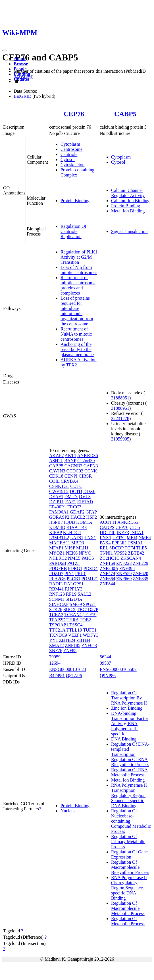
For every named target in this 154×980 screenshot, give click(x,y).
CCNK (91, 471)
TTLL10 (74, 630)
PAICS (88, 558)
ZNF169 (107, 563)
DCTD (76, 491)
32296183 (23, 76)
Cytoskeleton (72, 165)
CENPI (71, 476)
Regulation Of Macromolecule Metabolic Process (128, 908)
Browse (21, 64)
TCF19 (90, 615)
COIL (54, 481)
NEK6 (72, 553)
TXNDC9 (58, 635)
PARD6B (58, 563)
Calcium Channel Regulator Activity (128, 193)
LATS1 (77, 538)
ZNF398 (127, 568)
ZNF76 (56, 651)
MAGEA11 (60, 543)
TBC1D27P (87, 609)
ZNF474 (107, 574)
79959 (55, 657)
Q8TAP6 (74, 676)
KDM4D (57, 527)
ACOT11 (108, 522)
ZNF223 (124, 563)
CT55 (135, 527)
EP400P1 (58, 507)
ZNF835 (140, 579)
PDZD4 (91, 568)
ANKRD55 (128, 522)
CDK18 (56, 476)
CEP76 (74, 114)
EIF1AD (85, 502)
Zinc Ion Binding (127, 708)
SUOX (70, 609)
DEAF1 (56, 497)
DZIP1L (57, 502)
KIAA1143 (77, 527)
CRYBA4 (70, 481)
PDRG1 (75, 568)
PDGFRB (58, 568)
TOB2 (86, 620)
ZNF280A (109, 568)
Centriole (69, 154)
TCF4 (130, 548)
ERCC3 (74, 507)
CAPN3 (91, 466)
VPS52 (120, 553)
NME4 (145, 538)
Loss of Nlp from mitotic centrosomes (79, 270)
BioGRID (22, 96)
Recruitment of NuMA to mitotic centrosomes (76, 334)
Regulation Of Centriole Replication (73, 231)
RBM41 (57, 589)
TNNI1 (106, 553)
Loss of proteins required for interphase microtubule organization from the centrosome (77, 311)
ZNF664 (107, 579)
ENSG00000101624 (68, 669)
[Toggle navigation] (5, 50)
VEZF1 (75, 635)
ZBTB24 (67, 640)
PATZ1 (74, 563)
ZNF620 (140, 574)
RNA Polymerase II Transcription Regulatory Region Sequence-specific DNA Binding (129, 795)
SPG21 (89, 604)
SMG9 (76, 604)
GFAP (91, 512)
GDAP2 (77, 512)
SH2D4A (74, 599)
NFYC (85, 553)
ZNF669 (124, 579)
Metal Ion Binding (128, 211)
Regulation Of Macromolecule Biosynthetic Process (130, 867)
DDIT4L (108, 532)
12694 (55, 663)
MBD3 (78, 543)
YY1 (54, 640)
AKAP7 (57, 455)
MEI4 (132, 538)
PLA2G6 (57, 579)
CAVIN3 (57, 471)
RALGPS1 (74, 584)
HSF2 (92, 517)
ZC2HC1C (110, 558)
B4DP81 (57, 676)
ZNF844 (107, 584)
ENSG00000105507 (118, 669)
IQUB (69, 522)
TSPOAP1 (59, 625)
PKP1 (80, 574)
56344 (105, 657)
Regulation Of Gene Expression (129, 854)
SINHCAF (59, 604)
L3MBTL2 (59, 538)
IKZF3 (123, 532)
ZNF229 (140, 563)
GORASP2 (59, 517)
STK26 (56, 609)
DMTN (71, 497)
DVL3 (85, 497)
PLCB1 (74, 579)
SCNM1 (57, 599)
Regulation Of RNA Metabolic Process (129, 772)
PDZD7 (56, 574)
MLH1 (82, 548)
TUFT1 (90, 630)
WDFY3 (90, 635)
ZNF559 (124, 574)
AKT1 (71, 455)
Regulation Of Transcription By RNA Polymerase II (129, 698)
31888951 (120, 398)
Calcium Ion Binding (130, 201)
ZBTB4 (83, 640)
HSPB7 (56, 522)
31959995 (120, 439)
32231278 (120, 418)
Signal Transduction (129, 231)
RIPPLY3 (74, 589)
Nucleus (68, 811)
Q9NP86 (108, 676)
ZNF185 (72, 645)
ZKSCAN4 (131, 558)
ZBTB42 (136, 553)
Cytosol (68, 160)
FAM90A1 (59, 512)
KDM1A (84, 522)
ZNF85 (70, 651)
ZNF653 (89, 645)
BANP (70, 461)
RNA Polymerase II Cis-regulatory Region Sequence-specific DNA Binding (129, 888)
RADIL (56, 584)
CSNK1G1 (59, 486)
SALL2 (84, 594)
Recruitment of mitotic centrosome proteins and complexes (78, 285)
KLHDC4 (72, 532)
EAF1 (71, 502)
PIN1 (69, 574)
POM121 (90, 579)
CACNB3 (73, 466)
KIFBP (56, 532)
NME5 (74, 558)
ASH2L (56, 461)
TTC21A (57, 630)
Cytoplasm (70, 144)
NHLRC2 (58, 558)
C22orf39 (86, 461)
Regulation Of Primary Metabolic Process (128, 842)
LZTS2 (119, 538)
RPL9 (71, 594)
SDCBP (116, 548)
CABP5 (125, 114)
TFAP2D (57, 620)
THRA (73, 620)
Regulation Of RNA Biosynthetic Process (130, 762)
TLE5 (141, 548)
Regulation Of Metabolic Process (128, 921)
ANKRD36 (88, 455)
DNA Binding (124, 739)
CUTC (76, 486)
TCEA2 (56, 615)
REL (104, 548)
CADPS (107, 527)
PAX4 (105, 543)
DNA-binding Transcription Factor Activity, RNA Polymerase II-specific (130, 724)
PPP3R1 (119, 543)
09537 (105, 663)
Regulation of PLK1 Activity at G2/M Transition (79, 257)
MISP (70, 548)
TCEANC (73, 615)
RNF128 (57, 594)
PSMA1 (136, 543)
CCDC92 (75, 471)
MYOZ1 (57, 553)
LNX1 (90, 538)
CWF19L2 (59, 491)
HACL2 (78, 517)
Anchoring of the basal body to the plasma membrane (77, 349)
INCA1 (137, 532)
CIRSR (85, 476)
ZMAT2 (57, 645)
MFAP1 (56, 548)
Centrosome (71, 149)
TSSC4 (76, 625)
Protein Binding (75, 201)
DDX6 (89, 491)
